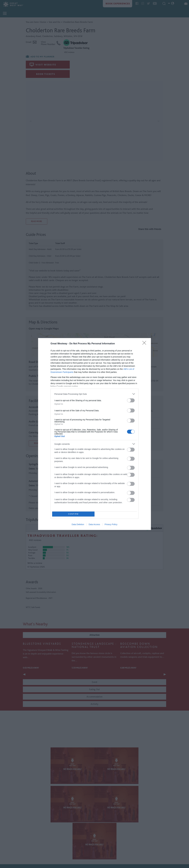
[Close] (145, 344)
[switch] (131, 400)
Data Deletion (78, 524)
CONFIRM (73, 514)
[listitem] (94, 394)
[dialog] (94, 434)
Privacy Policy (111, 524)
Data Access (94, 524)
